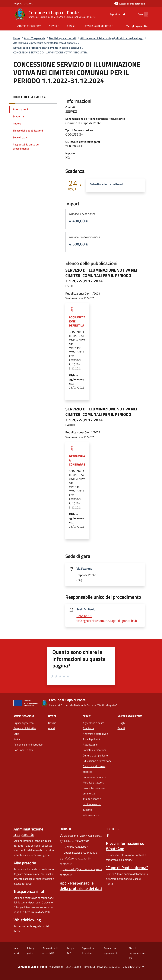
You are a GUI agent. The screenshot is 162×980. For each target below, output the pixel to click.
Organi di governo (24, 723)
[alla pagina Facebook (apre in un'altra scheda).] (118, 14)
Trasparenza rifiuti (29, 891)
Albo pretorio (25, 863)
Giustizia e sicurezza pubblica (94, 769)
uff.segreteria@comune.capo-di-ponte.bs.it (107, 621)
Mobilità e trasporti (93, 783)
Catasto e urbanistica (95, 750)
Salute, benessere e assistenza (94, 791)
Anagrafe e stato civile (95, 734)
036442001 (84, 616)
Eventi (121, 728)
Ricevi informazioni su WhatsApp (125, 846)
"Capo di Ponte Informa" (127, 868)
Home (17, 38)
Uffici (16, 734)
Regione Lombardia (23, 3)
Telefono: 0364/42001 (74, 841)
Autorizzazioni (91, 745)
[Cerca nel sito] (145, 14)
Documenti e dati (23, 750)
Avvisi (52, 728)
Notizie (52, 723)
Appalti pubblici (91, 739)
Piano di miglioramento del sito (138, 953)
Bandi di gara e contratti (63, 38)
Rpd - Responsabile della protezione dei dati (81, 886)
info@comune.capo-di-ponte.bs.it (75, 861)
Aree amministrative (25, 728)
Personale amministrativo (28, 745)
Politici (17, 739)
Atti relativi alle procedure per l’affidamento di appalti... (45, 43)
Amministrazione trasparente (28, 832)
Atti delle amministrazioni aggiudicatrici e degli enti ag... (112, 38)
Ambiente (88, 728)
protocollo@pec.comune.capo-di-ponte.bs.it (81, 872)
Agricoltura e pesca (94, 723)
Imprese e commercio (95, 777)
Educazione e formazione (97, 761)
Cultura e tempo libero (95, 755)
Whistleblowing (27, 920)
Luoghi (121, 723)
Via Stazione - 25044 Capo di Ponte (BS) (81, 835)
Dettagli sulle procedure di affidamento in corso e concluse (47, 48)
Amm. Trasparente (35, 38)
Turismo (87, 810)
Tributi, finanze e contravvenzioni (92, 802)
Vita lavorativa (91, 815)
